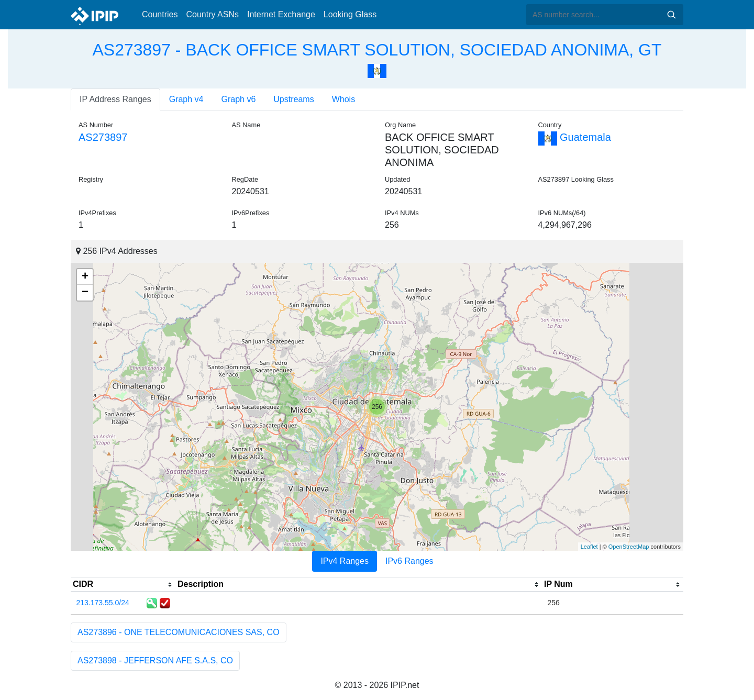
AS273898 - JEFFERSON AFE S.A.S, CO (155, 660)
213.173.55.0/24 (103, 603)
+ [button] (85, 277)
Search (671, 15)
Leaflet (589, 547)
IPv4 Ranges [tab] (345, 561)
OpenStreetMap (629, 547)
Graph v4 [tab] (186, 99)
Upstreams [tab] (293, 99)
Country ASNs (212, 14)
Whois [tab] (343, 99)
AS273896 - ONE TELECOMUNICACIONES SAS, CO (179, 632)
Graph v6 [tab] (239, 99)
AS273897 (103, 137)
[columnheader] (123, 585)
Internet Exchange (281, 14)
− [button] (85, 293)
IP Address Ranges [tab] (115, 99)
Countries (160, 14)
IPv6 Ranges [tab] (409, 561)
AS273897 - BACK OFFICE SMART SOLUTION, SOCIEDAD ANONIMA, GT (377, 50)
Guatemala (575, 137)
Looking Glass (350, 14)
